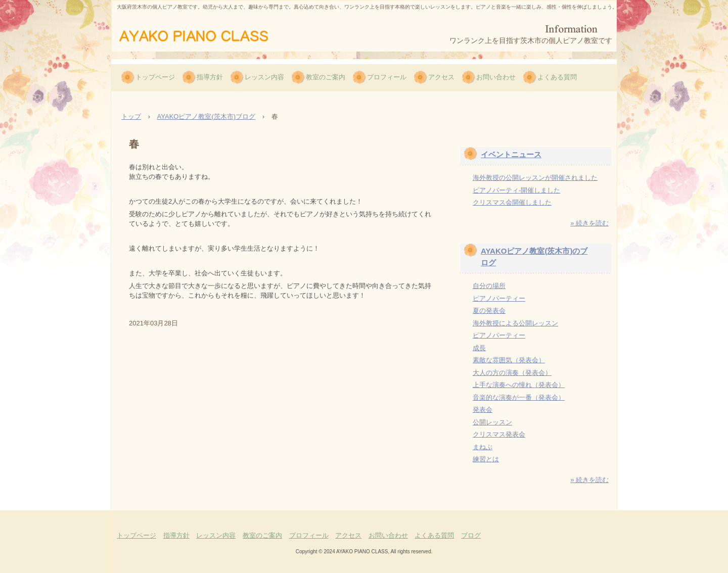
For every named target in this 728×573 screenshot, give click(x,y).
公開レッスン (492, 422)
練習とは (486, 459)
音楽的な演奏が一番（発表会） (519, 397)
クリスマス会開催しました (512, 202)
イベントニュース (511, 154)
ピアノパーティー (499, 298)
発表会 (483, 410)
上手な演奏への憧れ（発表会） (519, 385)
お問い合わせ (496, 77)
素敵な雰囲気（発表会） (509, 360)
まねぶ (483, 447)
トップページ (155, 77)
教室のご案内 (326, 77)
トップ (131, 116)
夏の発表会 (489, 311)
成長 (479, 348)
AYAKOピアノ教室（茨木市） (209, 35)
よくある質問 (557, 77)
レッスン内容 (264, 77)
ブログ (471, 535)
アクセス (441, 77)
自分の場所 (489, 286)
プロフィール (387, 77)
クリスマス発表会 (499, 434)
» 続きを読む (589, 223)
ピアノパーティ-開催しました (516, 190)
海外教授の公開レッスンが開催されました (535, 178)
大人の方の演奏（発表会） (512, 373)
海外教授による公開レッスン (515, 323)
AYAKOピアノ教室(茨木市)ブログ (207, 116)
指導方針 (210, 77)
